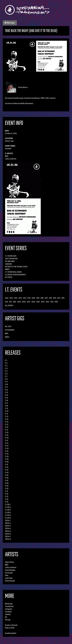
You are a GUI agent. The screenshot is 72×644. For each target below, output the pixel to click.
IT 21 (6, 414)
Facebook (8, 612)
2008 (24, 302)
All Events (9, 305)
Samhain (8, 149)
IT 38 (7, 456)
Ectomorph (10, 330)
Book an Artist (10, 628)
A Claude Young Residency (16, 275)
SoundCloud (9, 606)
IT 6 (6, 374)
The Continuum (11, 259)
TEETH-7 (8, 536)
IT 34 (7, 448)
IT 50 (7, 488)
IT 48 (7, 483)
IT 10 (7, 384)
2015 (55, 298)
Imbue (7, 269)
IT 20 (7, 411)
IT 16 (6, 400)
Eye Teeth (9, 277)
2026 (7, 298)
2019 (38, 298)
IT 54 (7, 499)
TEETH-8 (8, 539)
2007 (29, 302)
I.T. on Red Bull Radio (13, 272)
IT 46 (7, 478)
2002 (47, 302)
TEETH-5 (8, 531)
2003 (43, 302)
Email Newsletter (11, 633)
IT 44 (7, 472)
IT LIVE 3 (8, 510)
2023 (20, 298)
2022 (25, 298)
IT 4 (6, 368)
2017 (46, 298)
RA (6, 617)
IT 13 (6, 392)
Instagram (9, 609)
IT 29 (7, 435)
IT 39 (7, 459)
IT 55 (7, 502)
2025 (11, 298)
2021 (29, 298)
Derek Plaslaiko (10, 570)
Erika (7, 337)
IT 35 (7, 451)
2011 (10, 302)
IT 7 (6, 376)
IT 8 (6, 379)
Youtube (8, 614)
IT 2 (6, 363)
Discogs (8, 620)
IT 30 (7, 438)
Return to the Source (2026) (16, 267)
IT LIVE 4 (8, 512)
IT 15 (6, 398)
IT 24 (7, 422)
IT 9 (6, 382)
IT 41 (6, 464)
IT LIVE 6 (8, 518)
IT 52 (7, 494)
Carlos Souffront (11, 159)
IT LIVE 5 (8, 515)
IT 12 (6, 390)
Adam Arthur (9, 562)
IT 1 (6, 360)
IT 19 (6, 408)
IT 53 (7, 496)
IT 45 (7, 475)
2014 (59, 298)
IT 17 (6, 403)
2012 (6, 302)
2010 (14, 302)
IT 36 (7, 454)
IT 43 (7, 470)
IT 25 (7, 424)
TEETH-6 (8, 534)
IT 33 (7, 446)
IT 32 (7, 443)
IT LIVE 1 (8, 504)
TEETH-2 (8, 523)
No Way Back (10, 261)
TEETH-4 (8, 528)
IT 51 (6, 491)
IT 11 (6, 387)
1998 (56, 302)
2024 (16, 298)
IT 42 (7, 467)
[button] (10, 23)
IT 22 (7, 416)
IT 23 (7, 419)
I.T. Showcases (11, 256)
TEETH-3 (8, 526)
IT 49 (7, 486)
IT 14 (6, 395)
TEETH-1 (8, 520)
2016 (50, 298)
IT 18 (7, 406)
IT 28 (7, 432)
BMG (7, 156)
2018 (42, 298)
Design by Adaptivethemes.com (62, 642)
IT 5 (6, 371)
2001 (52, 302)
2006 (33, 302)
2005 (38, 302)
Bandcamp (9, 604)
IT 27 (7, 430)
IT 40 (7, 462)
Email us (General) (11, 625)
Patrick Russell (10, 581)
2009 (19, 302)
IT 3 (6, 366)
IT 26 (7, 427)
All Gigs (8, 326)
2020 (33, 298)
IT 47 (7, 480)
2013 (63, 298)
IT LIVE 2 (8, 507)
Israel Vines (9, 578)
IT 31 (6, 440)
